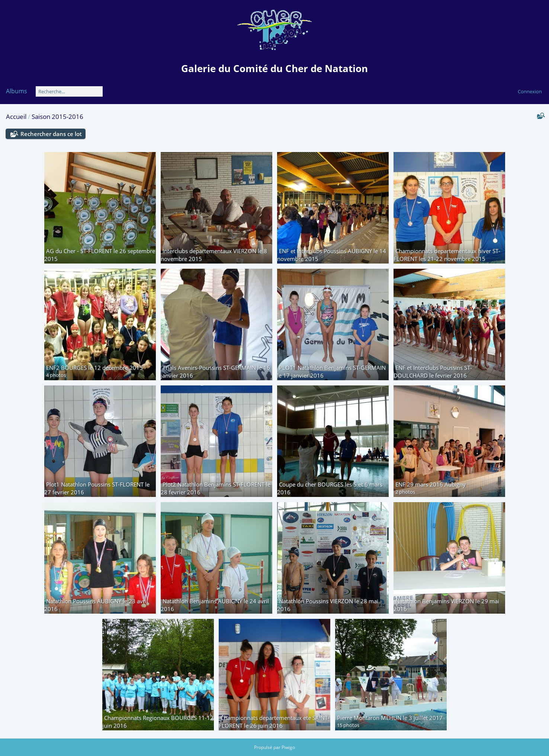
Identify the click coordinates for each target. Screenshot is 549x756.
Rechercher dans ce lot (51, 134)
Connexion (530, 91)
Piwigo (288, 747)
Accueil (16, 117)
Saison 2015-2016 (57, 117)
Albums (17, 91)
